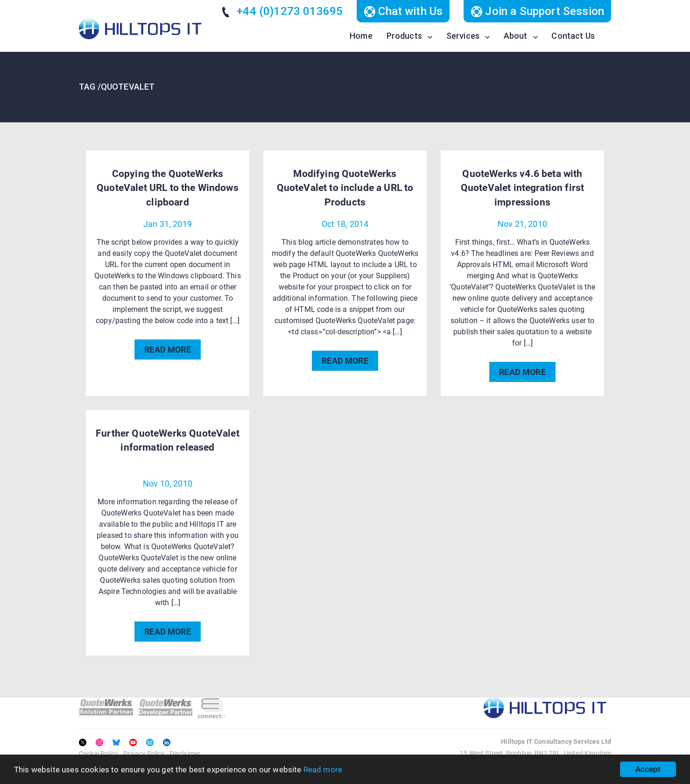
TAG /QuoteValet (117, 87)
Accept (648, 769)
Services (463, 36)
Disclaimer (185, 754)
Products (404, 36)
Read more (323, 770)
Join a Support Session (537, 11)
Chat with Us (403, 11)
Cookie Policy (99, 754)
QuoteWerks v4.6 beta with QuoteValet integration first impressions (522, 188)
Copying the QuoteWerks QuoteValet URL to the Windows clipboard (168, 188)
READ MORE (167, 350)
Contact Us (573, 36)
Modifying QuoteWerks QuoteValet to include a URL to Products (345, 188)
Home (361, 36)
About (516, 36)
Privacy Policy (144, 754)
